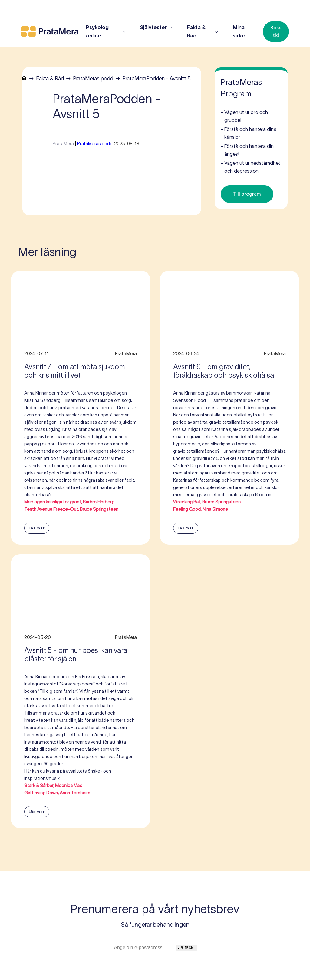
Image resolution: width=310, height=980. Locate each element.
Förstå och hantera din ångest (247, 150)
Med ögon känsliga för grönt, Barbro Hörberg (69, 502)
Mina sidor (239, 31)
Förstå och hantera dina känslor (249, 133)
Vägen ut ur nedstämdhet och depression (251, 166)
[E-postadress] (144, 948)
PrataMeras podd (93, 79)
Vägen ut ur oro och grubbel (244, 116)
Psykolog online (97, 31)
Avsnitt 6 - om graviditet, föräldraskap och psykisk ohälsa (224, 371)
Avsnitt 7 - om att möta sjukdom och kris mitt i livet (75, 371)
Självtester (153, 27)
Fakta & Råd (50, 79)
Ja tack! (186, 947)
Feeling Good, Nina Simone (201, 509)
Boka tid (276, 31)
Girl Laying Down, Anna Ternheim (57, 793)
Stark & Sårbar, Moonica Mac (53, 785)
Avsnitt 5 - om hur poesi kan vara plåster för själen (76, 655)
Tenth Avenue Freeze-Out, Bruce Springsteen (71, 509)
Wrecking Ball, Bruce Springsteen (207, 502)
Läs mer (37, 528)
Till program (247, 194)
